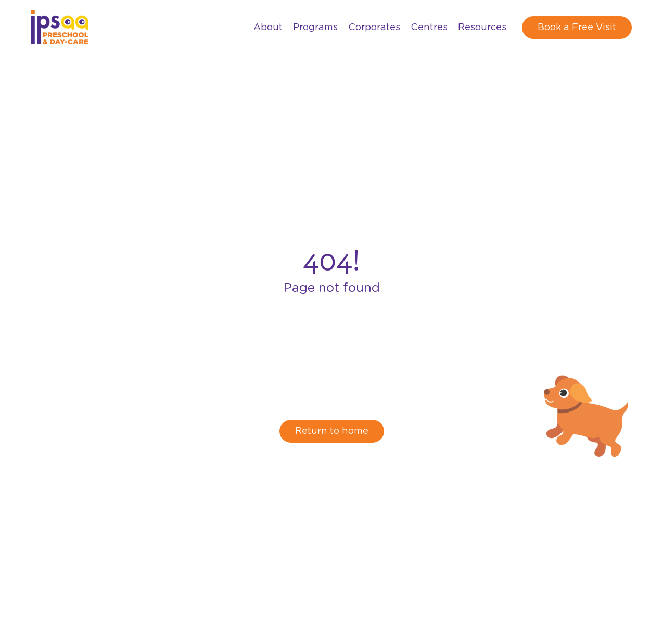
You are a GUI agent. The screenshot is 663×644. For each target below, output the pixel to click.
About (268, 28)
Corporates (374, 28)
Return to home (332, 431)
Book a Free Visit (577, 28)
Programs (315, 28)
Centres (429, 28)
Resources (482, 28)
